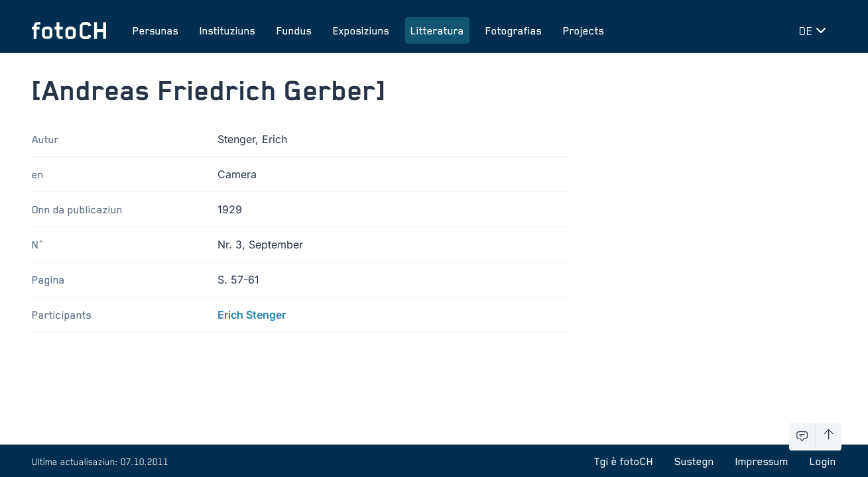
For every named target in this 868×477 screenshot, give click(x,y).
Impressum (762, 461)
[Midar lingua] (815, 30)
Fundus (294, 30)
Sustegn (694, 461)
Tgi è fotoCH (624, 461)
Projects (584, 30)
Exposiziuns (361, 30)
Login (823, 461)
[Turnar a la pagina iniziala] (69, 30)
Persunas (155, 30)
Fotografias (514, 30)
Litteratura (437, 30)
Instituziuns (227, 30)
